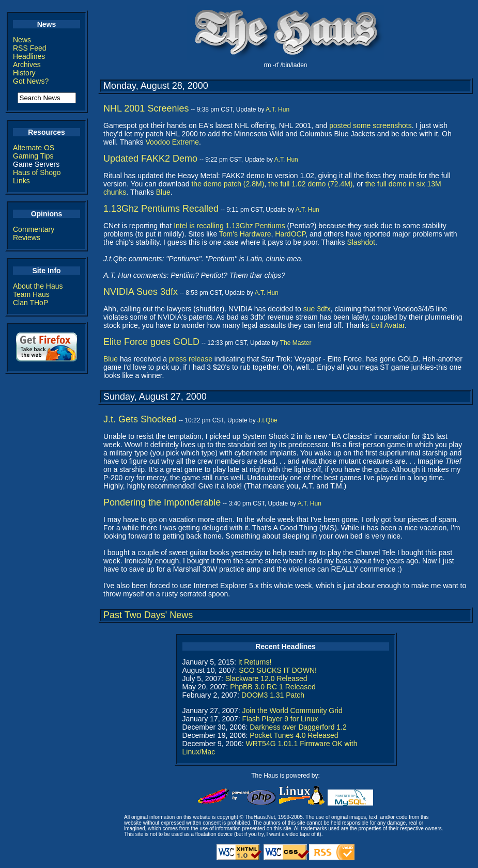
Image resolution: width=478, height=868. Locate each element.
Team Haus (31, 294)
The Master (296, 343)
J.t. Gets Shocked (140, 419)
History (24, 73)
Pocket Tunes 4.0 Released (294, 735)
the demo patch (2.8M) (228, 184)
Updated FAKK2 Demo (150, 159)
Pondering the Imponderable (162, 502)
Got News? (31, 81)
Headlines (29, 56)
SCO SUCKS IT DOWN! (278, 670)
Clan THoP (30, 303)
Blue (163, 192)
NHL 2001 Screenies (146, 108)
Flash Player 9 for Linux (280, 719)
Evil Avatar (388, 325)
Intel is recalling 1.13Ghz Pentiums (229, 226)
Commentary (34, 229)
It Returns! (255, 662)
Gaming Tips (33, 156)
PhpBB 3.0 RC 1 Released (273, 687)
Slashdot (361, 242)
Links (21, 181)
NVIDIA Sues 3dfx (141, 292)
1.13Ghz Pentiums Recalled (161, 209)
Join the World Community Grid (292, 711)
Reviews (27, 238)
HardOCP (290, 234)
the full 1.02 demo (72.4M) (310, 184)
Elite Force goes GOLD (151, 342)
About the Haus (38, 286)
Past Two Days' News (148, 615)
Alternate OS (34, 148)
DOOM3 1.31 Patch (273, 695)
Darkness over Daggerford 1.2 (298, 727)
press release (191, 359)
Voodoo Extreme (172, 142)
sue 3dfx (317, 309)
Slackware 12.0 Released (266, 678)
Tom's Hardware (245, 234)
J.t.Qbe (267, 420)
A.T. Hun (277, 109)
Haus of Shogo (37, 172)
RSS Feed (30, 48)
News (22, 40)
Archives (27, 65)
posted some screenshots (371, 125)
